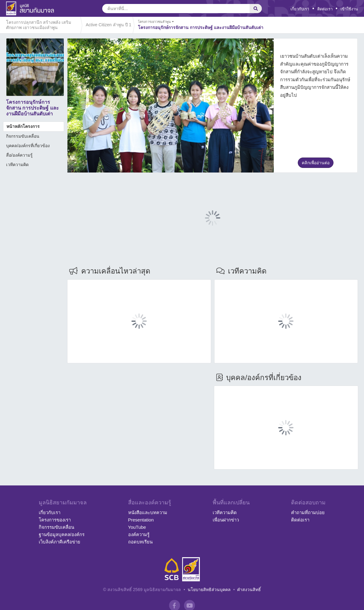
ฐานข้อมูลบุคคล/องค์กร (62, 534)
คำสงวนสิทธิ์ (249, 590)
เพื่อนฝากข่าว (226, 520)
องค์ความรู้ (139, 534)
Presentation (141, 520)
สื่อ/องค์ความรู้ (19, 155)
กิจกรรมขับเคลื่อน (23, 136)
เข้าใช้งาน (349, 9)
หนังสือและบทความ (148, 512)
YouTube (137, 527)
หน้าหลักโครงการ (23, 126)
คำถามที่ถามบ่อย (308, 512)
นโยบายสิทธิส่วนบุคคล (209, 590)
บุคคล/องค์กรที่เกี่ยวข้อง (28, 146)
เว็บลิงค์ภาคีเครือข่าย (59, 542)
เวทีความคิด (17, 165)
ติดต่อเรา (325, 9)
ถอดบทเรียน (140, 542)
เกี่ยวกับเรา (300, 9)
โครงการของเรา (55, 520)
